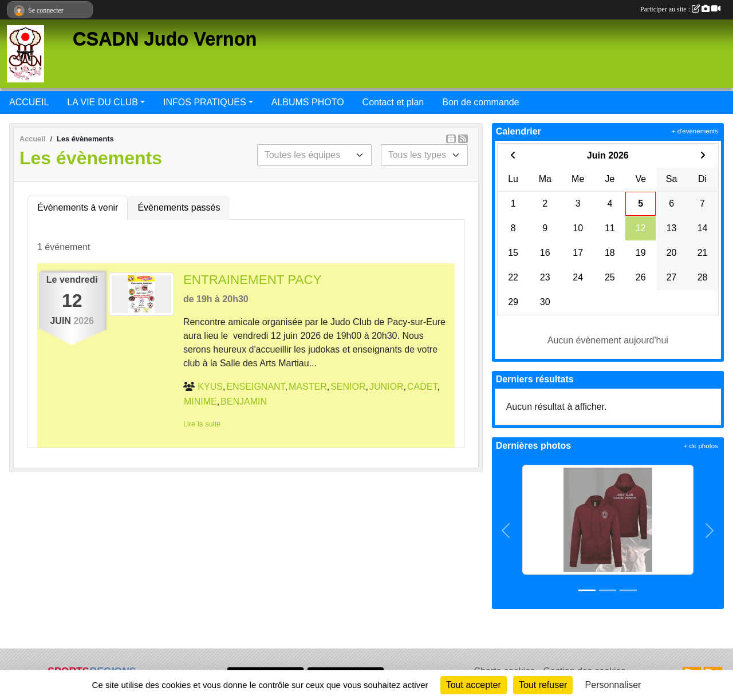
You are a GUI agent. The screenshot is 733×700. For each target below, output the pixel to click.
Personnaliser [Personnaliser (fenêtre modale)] (613, 685)
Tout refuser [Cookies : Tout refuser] (543, 685)
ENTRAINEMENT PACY (253, 280)
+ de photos (701, 446)
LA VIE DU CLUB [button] (103, 102)
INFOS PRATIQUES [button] (205, 102)
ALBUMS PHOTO (308, 102)
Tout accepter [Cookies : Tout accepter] (474, 685)
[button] (506, 531)
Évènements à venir (78, 207)
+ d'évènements (695, 131)
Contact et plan (393, 102)
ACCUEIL (29, 102)
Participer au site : (680, 9)
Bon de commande (480, 102)
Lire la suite (202, 424)
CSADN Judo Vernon (165, 39)
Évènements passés (179, 207)
